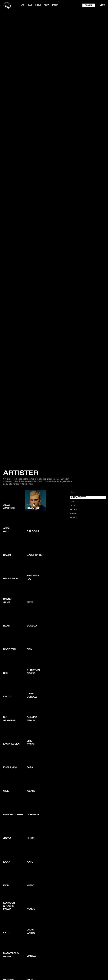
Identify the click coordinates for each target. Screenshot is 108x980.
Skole (38, 5)
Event (55, 5)
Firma (47, 5)
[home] (12, 5)
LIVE (23, 5)
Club (30, 5)
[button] (102, 5)
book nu (89, 5)
